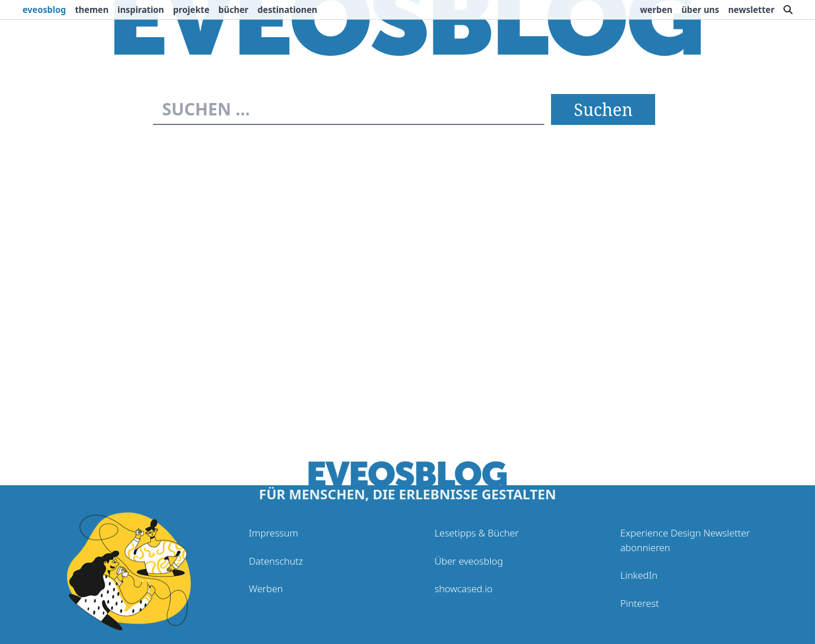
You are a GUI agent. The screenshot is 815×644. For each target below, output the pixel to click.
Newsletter (751, 10)
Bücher (233, 10)
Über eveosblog (469, 561)
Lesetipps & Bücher (477, 533)
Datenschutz (276, 561)
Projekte (192, 10)
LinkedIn (639, 575)
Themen (92, 10)
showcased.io (464, 589)
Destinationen (287, 10)
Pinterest (640, 603)
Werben (656, 10)
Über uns (700, 10)
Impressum (274, 533)
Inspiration (141, 10)
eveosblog (44, 10)
